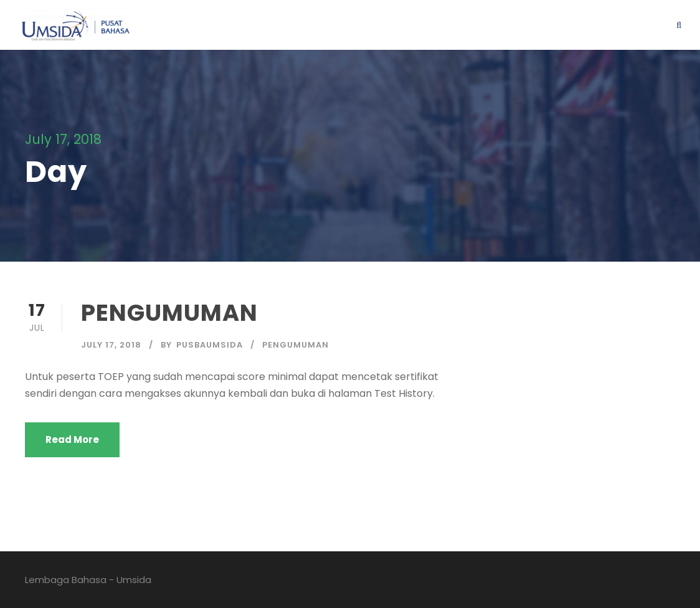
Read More (72, 439)
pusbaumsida (210, 345)
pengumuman (296, 345)
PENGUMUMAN (169, 313)
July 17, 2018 (111, 345)
